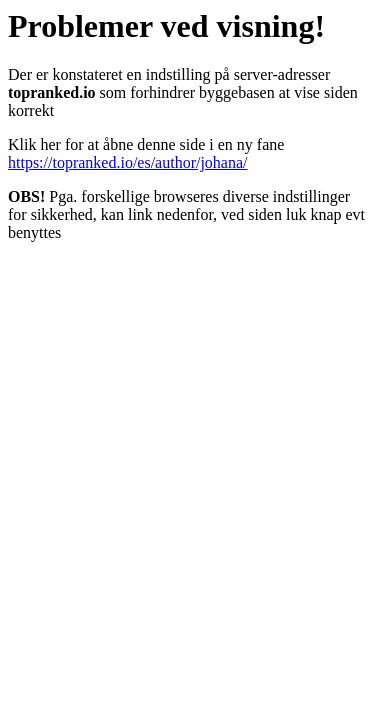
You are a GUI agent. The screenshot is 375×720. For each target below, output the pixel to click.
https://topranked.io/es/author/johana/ (128, 162)
